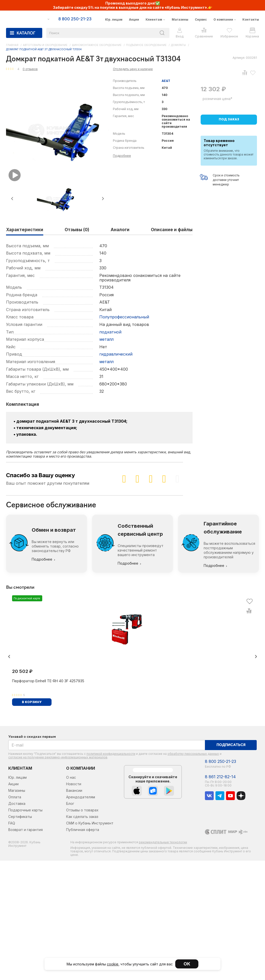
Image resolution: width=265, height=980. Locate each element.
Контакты (251, 19)
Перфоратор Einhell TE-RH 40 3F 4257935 (48, 681)
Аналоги (120, 230)
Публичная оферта (83, 830)
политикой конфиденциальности (111, 754)
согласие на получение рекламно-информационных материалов (58, 757)
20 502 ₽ (22, 671)
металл (106, 339)
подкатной (110, 332)
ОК (187, 964)
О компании (223, 19)
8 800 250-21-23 (220, 762)
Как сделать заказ (82, 817)
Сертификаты (20, 817)
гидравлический (116, 354)
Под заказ (229, 120)
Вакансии (74, 790)
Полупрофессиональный (124, 317)
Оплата (15, 797)
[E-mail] (107, 745)
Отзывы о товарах (82, 810)
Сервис (201, 19)
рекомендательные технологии (163, 842)
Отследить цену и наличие (133, 69)
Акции (134, 19)
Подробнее (122, 156)
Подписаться (231, 745)
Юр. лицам (114, 19)
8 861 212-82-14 (220, 777)
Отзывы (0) (77, 230)
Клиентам (154, 19)
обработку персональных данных (193, 754)
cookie (113, 964)
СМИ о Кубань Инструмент (90, 823)
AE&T (166, 81)
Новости (74, 784)
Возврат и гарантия (26, 830)
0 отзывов (30, 69)
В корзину (32, 702)
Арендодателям (81, 797)
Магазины (180, 19)
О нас (71, 777)
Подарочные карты (25, 810)
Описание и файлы (172, 230)
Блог (70, 803)
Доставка (17, 803)
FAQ (12, 823)
